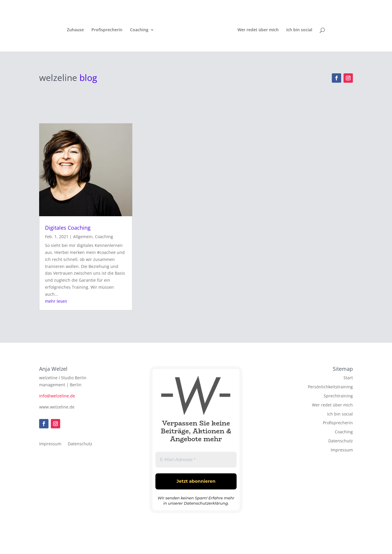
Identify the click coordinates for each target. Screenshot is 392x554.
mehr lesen (56, 301)
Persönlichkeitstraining (330, 387)
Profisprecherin (108, 30)
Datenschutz (80, 444)
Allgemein (83, 237)
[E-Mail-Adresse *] (196, 460)
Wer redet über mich (257, 30)
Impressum (50, 444)
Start (348, 378)
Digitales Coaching (68, 228)
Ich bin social (298, 30)
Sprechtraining (338, 396)
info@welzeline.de (57, 396)
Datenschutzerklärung (206, 503)
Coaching (140, 30)
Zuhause (77, 30)
